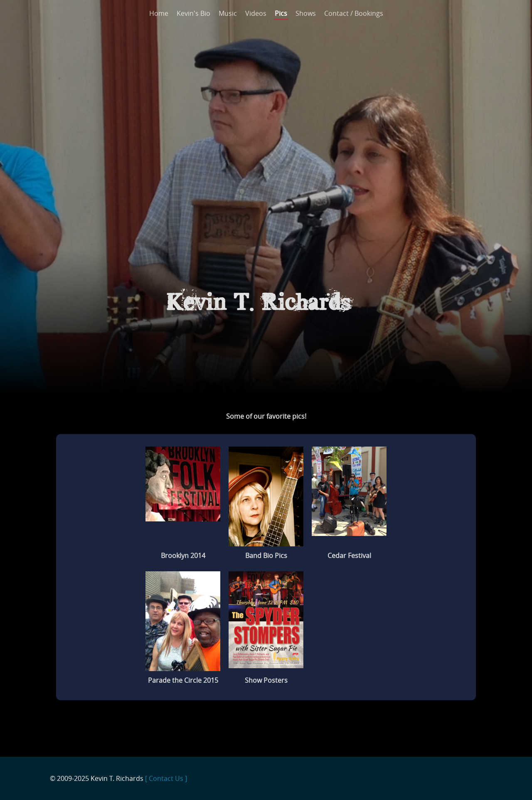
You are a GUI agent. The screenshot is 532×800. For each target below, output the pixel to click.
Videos (256, 13)
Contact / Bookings (354, 13)
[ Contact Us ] (166, 778)
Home (159, 13)
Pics (281, 13)
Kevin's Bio (193, 13)
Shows (306, 13)
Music (228, 13)
